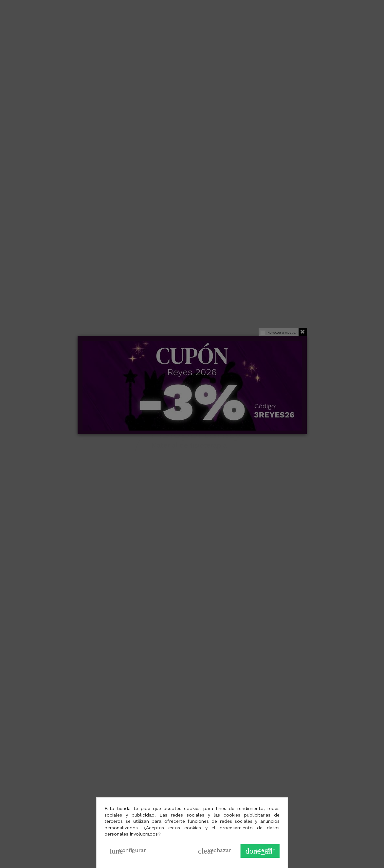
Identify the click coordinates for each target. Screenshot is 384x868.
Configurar (128, 851)
